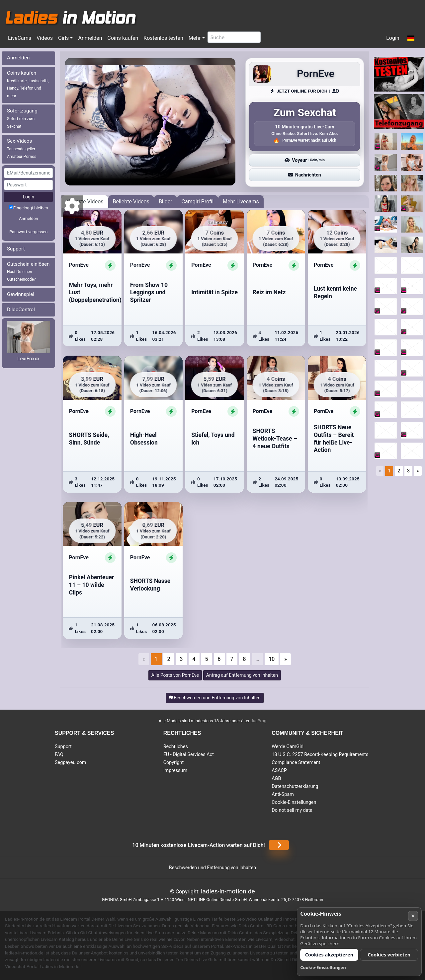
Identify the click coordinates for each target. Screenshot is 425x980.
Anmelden (90, 38)
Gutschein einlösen (28, 272)
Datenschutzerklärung (295, 786)
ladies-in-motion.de (228, 891)
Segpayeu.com (71, 763)
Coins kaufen (123, 38)
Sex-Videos (22, 148)
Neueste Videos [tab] (85, 202)
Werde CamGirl (288, 747)
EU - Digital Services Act (189, 755)
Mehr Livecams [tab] (241, 202)
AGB (276, 778)
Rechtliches (176, 747)
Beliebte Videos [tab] (131, 202)
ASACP (279, 770)
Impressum (175, 770)
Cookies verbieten (389, 955)
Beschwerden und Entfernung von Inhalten (212, 868)
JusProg (259, 721)
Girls (63, 38)
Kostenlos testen (163, 38)
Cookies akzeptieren (329, 955)
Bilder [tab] (166, 202)
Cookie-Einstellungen (294, 802)
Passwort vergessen (28, 232)
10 (272, 659)
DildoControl (21, 310)
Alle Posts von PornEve (175, 675)
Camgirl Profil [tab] (198, 202)
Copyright (173, 763)
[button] (411, 38)
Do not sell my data (292, 810)
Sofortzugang (22, 118)
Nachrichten (304, 175)
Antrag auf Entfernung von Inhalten (242, 675)
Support (16, 249)
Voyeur (305, 160)
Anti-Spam (283, 794)
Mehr (195, 38)
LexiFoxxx (28, 359)
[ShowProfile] (110, 265)
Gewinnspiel (21, 294)
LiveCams (20, 38)
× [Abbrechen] (413, 916)
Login (393, 38)
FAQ (59, 755)
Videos (45, 38)
